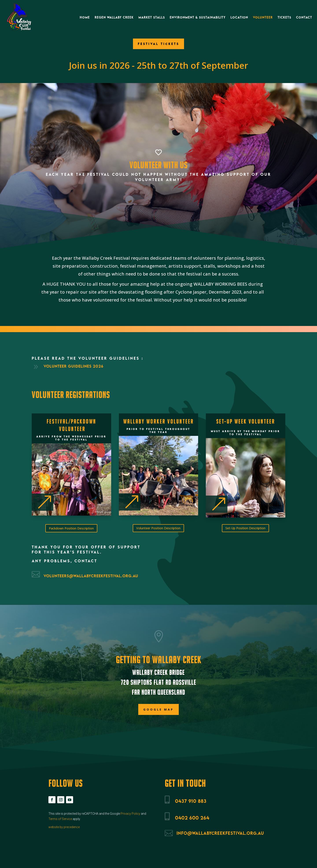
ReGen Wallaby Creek (114, 17)
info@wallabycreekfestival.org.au (220, 833)
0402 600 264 (192, 818)
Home (85, 17)
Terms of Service (60, 819)
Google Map (158, 709)
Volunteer (263, 17)
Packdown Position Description (71, 528)
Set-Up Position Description (245, 528)
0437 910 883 (191, 801)
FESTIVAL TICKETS (158, 44)
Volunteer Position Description (158, 528)
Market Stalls (152, 17)
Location (239, 17)
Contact (304, 17)
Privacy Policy (130, 814)
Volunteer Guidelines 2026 (74, 366)
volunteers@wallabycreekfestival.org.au (91, 576)
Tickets (284, 17)
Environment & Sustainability (198, 17)
